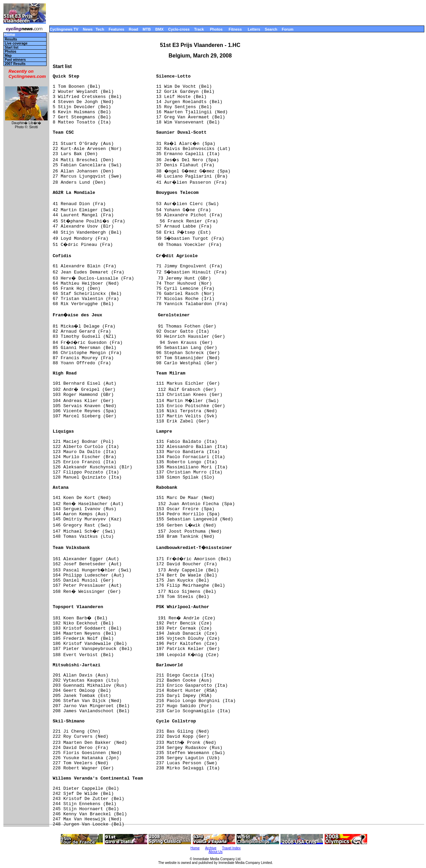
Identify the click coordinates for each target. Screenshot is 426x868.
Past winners (15, 60)
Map (8, 56)
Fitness (235, 29)
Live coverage (16, 43)
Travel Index (231, 848)
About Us (215, 852)
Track (199, 29)
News (88, 29)
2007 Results (15, 64)
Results (11, 39)
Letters (254, 29)
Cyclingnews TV (64, 29)
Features (117, 29)
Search (271, 29)
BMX (159, 29)
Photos (216, 29)
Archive (211, 848)
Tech (100, 29)
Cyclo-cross (179, 29)
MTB (147, 29)
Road (134, 29)
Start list (12, 47)
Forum (288, 29)
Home (9, 35)
